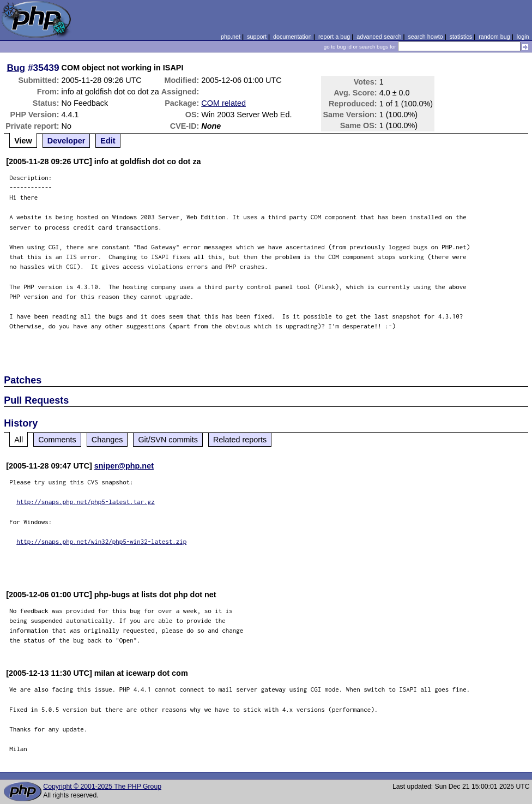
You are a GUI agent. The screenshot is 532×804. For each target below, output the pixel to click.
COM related (223, 103)
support (257, 37)
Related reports (240, 440)
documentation (292, 37)
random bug (494, 37)
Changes (107, 440)
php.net (231, 37)
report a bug (334, 37)
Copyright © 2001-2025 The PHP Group (102, 787)
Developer (66, 141)
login (523, 37)
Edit (108, 141)
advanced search (379, 37)
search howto (425, 37)
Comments (57, 440)
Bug (16, 68)
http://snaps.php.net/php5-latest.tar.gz (86, 502)
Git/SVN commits (168, 440)
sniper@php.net (124, 466)
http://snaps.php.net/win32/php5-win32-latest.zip (101, 541)
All (19, 440)
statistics (461, 37)
